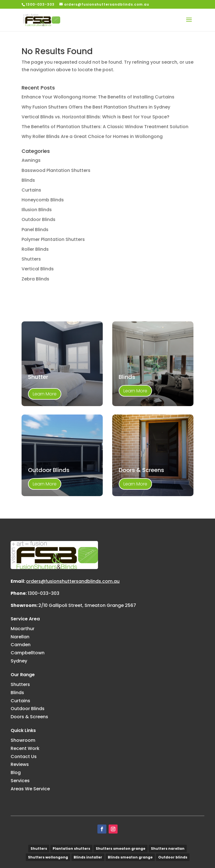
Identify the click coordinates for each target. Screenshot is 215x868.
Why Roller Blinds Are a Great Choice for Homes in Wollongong (92, 136)
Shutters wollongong (48, 857)
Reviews (20, 764)
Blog (16, 773)
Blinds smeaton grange (130, 857)
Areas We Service (30, 789)
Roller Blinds (35, 249)
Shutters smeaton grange (121, 849)
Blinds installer (88, 857)
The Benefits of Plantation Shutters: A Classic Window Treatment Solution (105, 127)
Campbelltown (28, 653)
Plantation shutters (71, 849)
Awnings (31, 160)
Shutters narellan (168, 849)
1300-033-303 (44, 593)
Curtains (31, 190)
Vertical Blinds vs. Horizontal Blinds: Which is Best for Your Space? (95, 117)
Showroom (23, 740)
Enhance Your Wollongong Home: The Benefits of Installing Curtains (98, 97)
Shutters (31, 259)
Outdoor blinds (173, 857)
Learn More (45, 394)
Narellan (20, 637)
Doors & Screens (29, 717)
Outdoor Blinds (38, 219)
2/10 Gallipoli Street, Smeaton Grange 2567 (87, 605)
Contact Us (24, 757)
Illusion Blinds (37, 210)
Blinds (28, 180)
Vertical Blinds (38, 269)
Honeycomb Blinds (43, 200)
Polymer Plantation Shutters (53, 239)
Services (20, 781)
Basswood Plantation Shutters (56, 170)
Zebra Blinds (35, 279)
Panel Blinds (35, 230)
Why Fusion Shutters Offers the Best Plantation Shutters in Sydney (96, 107)
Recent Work (25, 748)
